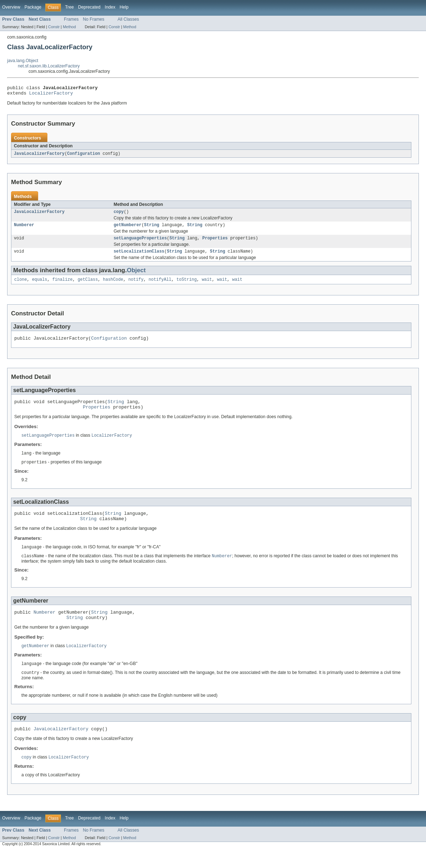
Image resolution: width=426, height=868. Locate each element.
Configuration (83, 156)
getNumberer (128, 229)
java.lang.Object (23, 61)
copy (119, 215)
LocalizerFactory (51, 95)
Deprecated (89, 7)
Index (110, 7)
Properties (215, 243)
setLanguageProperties (140, 243)
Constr (54, 27)
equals (40, 285)
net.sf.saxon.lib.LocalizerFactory (49, 66)
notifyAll (160, 285)
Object (136, 276)
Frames (71, 19)
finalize (63, 285)
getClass (88, 285)
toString (187, 285)
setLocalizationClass (139, 257)
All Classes (128, 19)
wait (207, 285)
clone (21, 285)
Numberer (24, 229)
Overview (11, 7)
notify (136, 285)
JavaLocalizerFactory (39, 156)
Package (33, 7)
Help (124, 7)
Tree (69, 7)
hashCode (113, 285)
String (152, 229)
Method (69, 27)
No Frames (94, 19)
